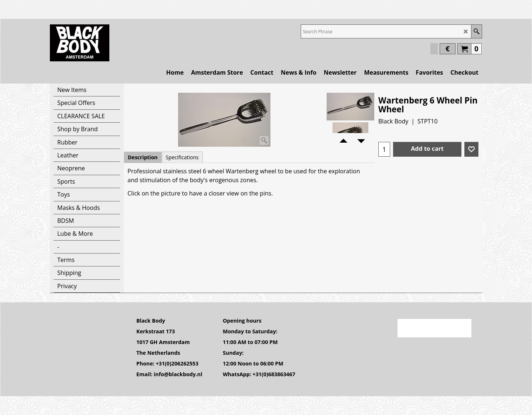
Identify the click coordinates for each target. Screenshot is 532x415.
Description (143, 157)
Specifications (182, 157)
